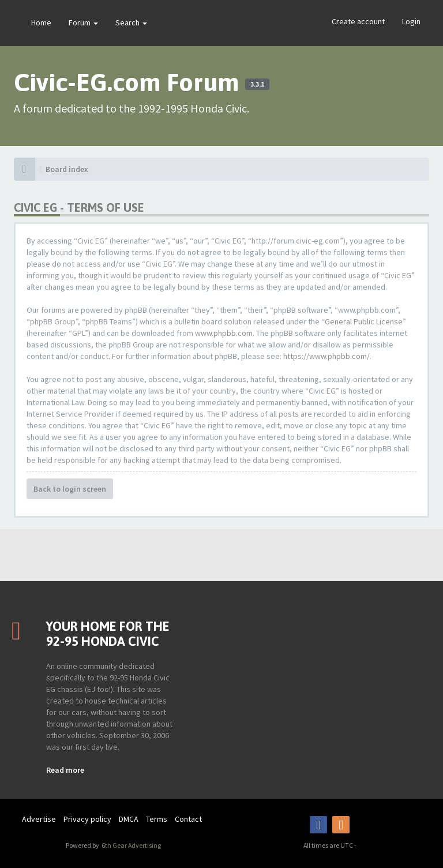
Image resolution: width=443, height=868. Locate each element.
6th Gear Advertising (131, 845)
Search (131, 23)
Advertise (39, 819)
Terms (157, 819)
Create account (358, 21)
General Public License (364, 321)
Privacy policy (87, 819)
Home (41, 23)
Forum (83, 23)
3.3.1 (257, 84)
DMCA (129, 819)
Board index (67, 169)
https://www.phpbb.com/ (326, 356)
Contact (188, 819)
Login (411, 21)
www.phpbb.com (224, 333)
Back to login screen (70, 489)
